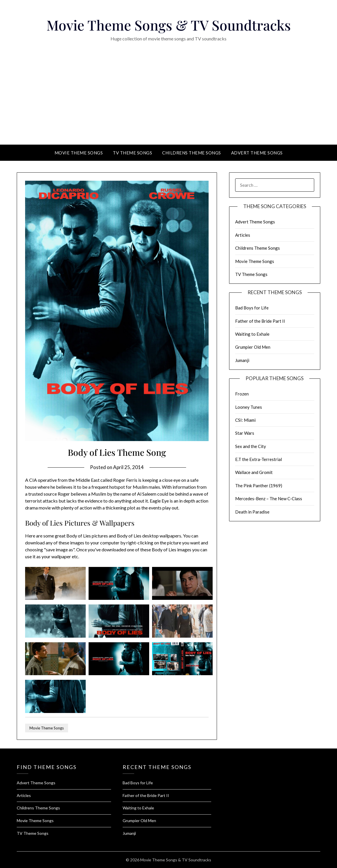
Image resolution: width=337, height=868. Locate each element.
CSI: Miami (245, 420)
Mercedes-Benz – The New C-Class (269, 499)
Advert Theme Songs (257, 153)
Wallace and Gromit (254, 472)
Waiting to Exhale (252, 334)
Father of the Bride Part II (260, 321)
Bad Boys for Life (252, 308)
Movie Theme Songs (79, 153)
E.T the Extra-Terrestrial (259, 459)
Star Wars (245, 433)
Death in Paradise (252, 512)
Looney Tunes (249, 407)
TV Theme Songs (132, 153)
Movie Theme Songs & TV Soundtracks (169, 25)
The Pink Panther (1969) (259, 486)
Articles (243, 235)
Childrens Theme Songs (192, 153)
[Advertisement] (168, 101)
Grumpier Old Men (253, 347)
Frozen (242, 394)
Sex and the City (251, 446)
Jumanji (242, 360)
